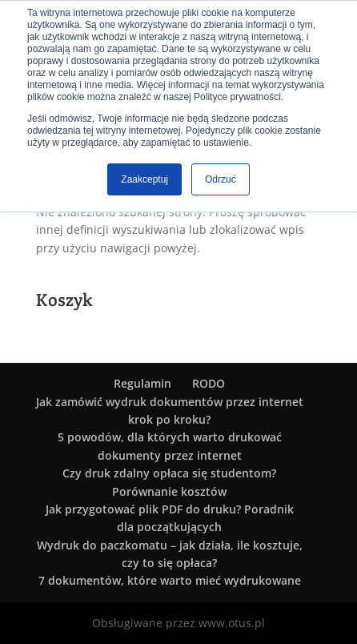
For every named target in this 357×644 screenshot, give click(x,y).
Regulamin (142, 383)
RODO (209, 383)
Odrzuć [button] (221, 179)
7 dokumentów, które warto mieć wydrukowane (170, 580)
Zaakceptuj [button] (144, 179)
